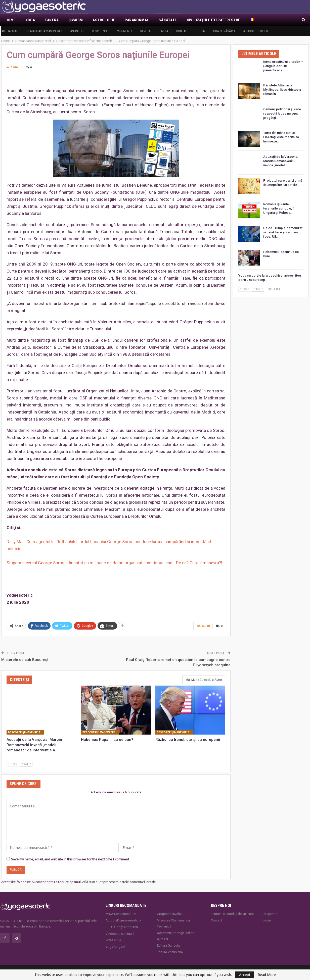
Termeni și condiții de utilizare (232, 914)
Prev (13, 764)
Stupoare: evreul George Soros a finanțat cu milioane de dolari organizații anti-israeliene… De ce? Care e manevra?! (114, 563)
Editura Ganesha (169, 945)
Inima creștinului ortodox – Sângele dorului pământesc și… (283, 66)
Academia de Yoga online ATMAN (175, 936)
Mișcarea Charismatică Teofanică (173, 923)
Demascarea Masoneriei (45, 31)
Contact (183, 31)
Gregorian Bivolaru (170, 914)
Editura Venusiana (170, 952)
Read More (267, 975)
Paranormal (137, 20)
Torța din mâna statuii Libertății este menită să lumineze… (281, 137)
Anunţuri (77, 31)
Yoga (30, 20)
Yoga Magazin (116, 947)
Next (26, 764)
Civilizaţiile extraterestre (214, 20)
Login (201, 31)
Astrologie (104, 20)
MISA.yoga (114, 940)
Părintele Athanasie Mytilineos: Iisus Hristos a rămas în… (282, 90)
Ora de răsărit (224, 31)
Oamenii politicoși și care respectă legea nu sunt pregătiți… (282, 113)
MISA (165, 31)
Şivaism (76, 20)
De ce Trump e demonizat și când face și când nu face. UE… (283, 232)
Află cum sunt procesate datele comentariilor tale (119, 882)
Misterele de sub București (25, 659)
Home (11, 20)
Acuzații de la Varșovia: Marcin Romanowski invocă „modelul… (281, 161)
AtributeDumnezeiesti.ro (123, 920)
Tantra (52, 20)
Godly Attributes (126, 927)
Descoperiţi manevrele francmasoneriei (26, 732)
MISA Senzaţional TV (121, 914)
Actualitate (10, 31)
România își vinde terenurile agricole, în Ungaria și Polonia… (279, 208)
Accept (245, 975)
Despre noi (100, 31)
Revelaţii (147, 31)
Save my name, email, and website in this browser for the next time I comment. (70, 859)
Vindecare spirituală (120, 934)
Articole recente (256, 31)
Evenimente (124, 31)
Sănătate (168, 20)
